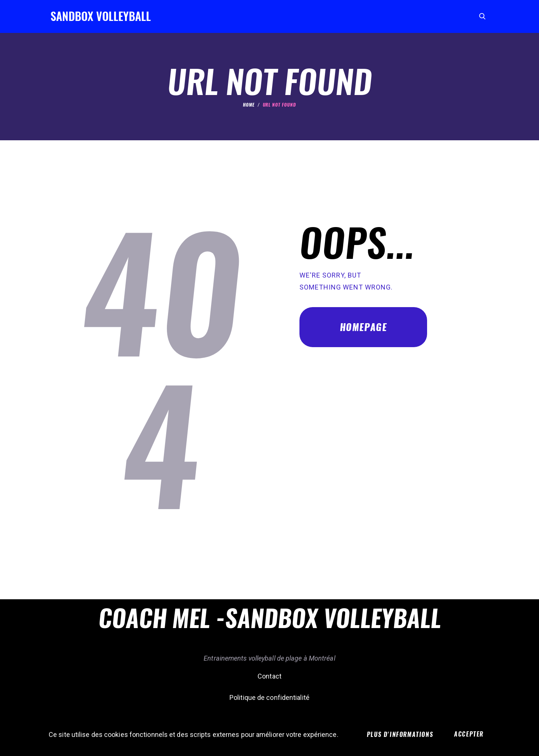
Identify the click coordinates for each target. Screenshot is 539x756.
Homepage (363, 327)
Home (249, 105)
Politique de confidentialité (269, 697)
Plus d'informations (400, 734)
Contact (269, 676)
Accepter (469, 734)
